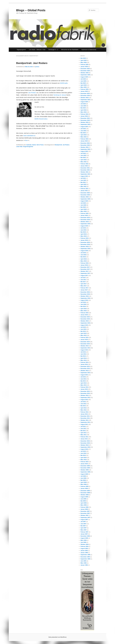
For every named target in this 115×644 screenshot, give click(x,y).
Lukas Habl (19, 147)
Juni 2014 (83, 354)
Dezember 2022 (85, 143)
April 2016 (84, 309)
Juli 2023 (83, 129)
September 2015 (85, 323)
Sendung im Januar (60, 95)
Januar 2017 (84, 290)
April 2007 (84, 528)
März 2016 (84, 311)
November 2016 (85, 294)
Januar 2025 (84, 91)
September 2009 (85, 472)
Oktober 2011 (84, 420)
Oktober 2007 (84, 515)
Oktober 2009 (84, 470)
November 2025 (85, 71)
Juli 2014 (83, 352)
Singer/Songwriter (28, 147)
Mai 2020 (83, 207)
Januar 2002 (84, 551)
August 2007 (84, 519)
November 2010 (85, 443)
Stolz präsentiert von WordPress (57, 637)
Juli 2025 (83, 79)
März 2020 (84, 211)
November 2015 (85, 319)
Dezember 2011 (85, 416)
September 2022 (85, 149)
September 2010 (85, 447)
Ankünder (29, 145)
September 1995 (85, 555)
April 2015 (84, 333)
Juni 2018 (83, 255)
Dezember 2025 (85, 69)
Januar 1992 (84, 565)
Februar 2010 (84, 462)
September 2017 (85, 273)
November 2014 (85, 344)
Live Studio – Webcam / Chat (37, 50)
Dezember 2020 (85, 193)
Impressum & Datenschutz (89, 50)
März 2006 (84, 540)
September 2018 (85, 249)
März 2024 (84, 112)
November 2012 (85, 393)
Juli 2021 (83, 178)
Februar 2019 (84, 238)
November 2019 (85, 220)
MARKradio (64, 83)
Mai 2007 (83, 526)
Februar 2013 (84, 387)
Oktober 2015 (84, 321)
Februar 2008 (84, 507)
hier (26, 140)
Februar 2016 (84, 313)
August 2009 (84, 474)
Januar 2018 (84, 265)
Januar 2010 (84, 464)
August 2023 (84, 127)
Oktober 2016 (84, 296)
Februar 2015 (84, 337)
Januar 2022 (84, 166)
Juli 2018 (83, 253)
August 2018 (84, 251)
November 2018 (85, 244)
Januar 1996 (84, 553)
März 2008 (84, 505)
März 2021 (84, 186)
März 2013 (84, 385)
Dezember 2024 (85, 93)
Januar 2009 (84, 488)
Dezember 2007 (85, 511)
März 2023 (84, 137)
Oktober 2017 (84, 271)
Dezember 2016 (85, 292)
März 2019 (84, 236)
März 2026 (84, 62)
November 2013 (85, 369)
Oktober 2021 (84, 172)
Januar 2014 (84, 364)
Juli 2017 (83, 278)
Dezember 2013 (85, 366)
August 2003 (84, 548)
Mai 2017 (83, 282)
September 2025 (85, 75)
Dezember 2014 (85, 342)
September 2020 (85, 199)
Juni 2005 (83, 542)
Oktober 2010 (84, 445)
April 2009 (84, 482)
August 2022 (84, 151)
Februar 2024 (84, 114)
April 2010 (84, 458)
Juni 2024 (83, 106)
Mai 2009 (83, 480)
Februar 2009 (84, 486)
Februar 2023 (84, 139)
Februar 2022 (84, 164)
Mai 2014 (83, 356)
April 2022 (84, 160)
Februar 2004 (84, 546)
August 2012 (84, 400)
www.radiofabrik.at (29, 136)
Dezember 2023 (85, 118)
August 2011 (84, 424)
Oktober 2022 (84, 147)
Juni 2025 (83, 81)
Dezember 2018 (85, 242)
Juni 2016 (83, 304)
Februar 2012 (84, 412)
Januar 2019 (84, 240)
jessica (37, 67)
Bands (34, 145)
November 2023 (85, 120)
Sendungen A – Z (53, 50)
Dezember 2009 (85, 466)
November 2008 (85, 493)
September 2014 (85, 348)
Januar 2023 (84, 141)
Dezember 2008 (85, 491)
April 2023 (84, 135)
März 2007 (84, 530)
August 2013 (84, 375)
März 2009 (84, 484)
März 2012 (84, 410)
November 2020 (85, 195)
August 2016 (84, 300)
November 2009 (85, 468)
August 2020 (84, 201)
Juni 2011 (83, 429)
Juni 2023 (83, 131)
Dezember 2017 (85, 267)
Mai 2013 (83, 381)
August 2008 (84, 497)
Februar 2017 (84, 288)
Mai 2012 (83, 406)
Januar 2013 (84, 389)
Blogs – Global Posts (31, 10)
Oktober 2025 (84, 73)
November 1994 (85, 557)
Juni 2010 (83, 453)
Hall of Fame (40, 145)
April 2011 (84, 433)
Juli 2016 (83, 302)
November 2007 (85, 513)
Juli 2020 (83, 203)
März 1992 (84, 563)
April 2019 (84, 234)
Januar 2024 (84, 116)
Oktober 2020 (84, 197)
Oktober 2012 (84, 395)
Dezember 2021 (85, 168)
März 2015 (84, 335)
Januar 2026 (84, 67)
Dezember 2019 (85, 218)
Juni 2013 (83, 379)
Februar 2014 (84, 362)
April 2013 (84, 383)
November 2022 (85, 145)
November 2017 (85, 269)
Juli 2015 (83, 327)
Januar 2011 (84, 439)
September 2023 (85, 124)
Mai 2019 (83, 232)
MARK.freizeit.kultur (41, 119)
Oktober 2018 (84, 247)
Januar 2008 (84, 509)
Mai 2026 (83, 58)
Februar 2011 (84, 437)
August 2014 (84, 350)
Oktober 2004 (84, 544)
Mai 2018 (83, 257)
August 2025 (84, 77)
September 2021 (85, 174)
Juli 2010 (83, 451)
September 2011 (85, 422)
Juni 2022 (83, 155)
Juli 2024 (83, 104)
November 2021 (85, 170)
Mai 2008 (83, 501)
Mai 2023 (83, 133)
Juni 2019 (83, 230)
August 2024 (84, 102)
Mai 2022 (83, 157)
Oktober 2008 (84, 495)
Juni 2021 (83, 180)
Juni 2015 (83, 329)
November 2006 (85, 536)
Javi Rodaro (32, 93)
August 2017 (84, 275)
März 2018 (84, 261)
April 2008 (84, 503)
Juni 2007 (83, 524)
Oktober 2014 (84, 346)
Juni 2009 (83, 478)
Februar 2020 (84, 213)
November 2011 (85, 418)
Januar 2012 (84, 414)
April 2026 (84, 60)
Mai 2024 (83, 108)
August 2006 (84, 538)
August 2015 (84, 325)
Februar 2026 (84, 64)
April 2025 (84, 85)
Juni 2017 (83, 280)
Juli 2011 (83, 426)
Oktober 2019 (84, 222)
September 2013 (85, 373)
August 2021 (84, 176)
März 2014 (84, 360)
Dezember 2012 (85, 391)
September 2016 (85, 298)
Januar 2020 (84, 215)
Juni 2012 (83, 404)
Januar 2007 (84, 534)
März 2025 (84, 87)
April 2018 (84, 259)
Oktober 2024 (84, 98)
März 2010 (84, 460)
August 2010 (84, 449)
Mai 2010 (83, 455)
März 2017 (84, 286)
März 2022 (84, 162)
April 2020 (84, 209)
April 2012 (84, 408)
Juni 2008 (83, 499)
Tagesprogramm (21, 50)
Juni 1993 (83, 561)
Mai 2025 (83, 83)
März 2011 (84, 435)
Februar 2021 (84, 189)
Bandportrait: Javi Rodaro (32, 63)
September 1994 (85, 559)
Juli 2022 (83, 153)
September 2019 (85, 224)
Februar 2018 (84, 263)
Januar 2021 (84, 191)
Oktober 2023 (84, 122)
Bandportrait (58, 145)
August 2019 (84, 226)
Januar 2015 (84, 340)
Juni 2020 (83, 205)
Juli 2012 (83, 402)
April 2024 (84, 110)
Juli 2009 (83, 476)
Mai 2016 (83, 306)
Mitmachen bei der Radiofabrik (70, 50)
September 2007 (85, 517)
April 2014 (84, 358)
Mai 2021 (83, 182)
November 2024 (85, 96)
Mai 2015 (83, 331)
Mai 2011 (83, 431)
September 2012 (85, 397)
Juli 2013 (83, 377)
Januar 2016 (84, 315)
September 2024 (85, 100)
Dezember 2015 (85, 317)
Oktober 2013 (84, 371)
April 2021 (84, 184)
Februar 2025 (84, 89)
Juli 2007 (83, 522)
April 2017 (84, 284)
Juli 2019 (83, 228)
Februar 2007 (84, 532)
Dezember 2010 (85, 441)
